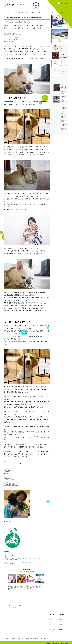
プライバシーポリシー (27, 636)
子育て (51, 621)
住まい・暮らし (18, 22)
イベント (51, 618)
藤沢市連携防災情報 (64, 3)
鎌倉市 (60, 618)
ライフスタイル (52, 628)
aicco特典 (51, 630)
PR (50, 632)
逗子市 (60, 621)
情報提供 (35, 636)
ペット (11, 22)
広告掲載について (19, 636)
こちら (16, 32)
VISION (61, 628)
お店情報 (51, 625)
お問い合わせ (40, 636)
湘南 (24, 22)
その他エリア (62, 625)
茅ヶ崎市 (61, 623)
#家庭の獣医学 (7, 15)
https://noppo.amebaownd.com (9, 552)
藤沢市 (60, 616)
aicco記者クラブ (53, 616)
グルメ (51, 623)
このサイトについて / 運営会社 (8, 636)
